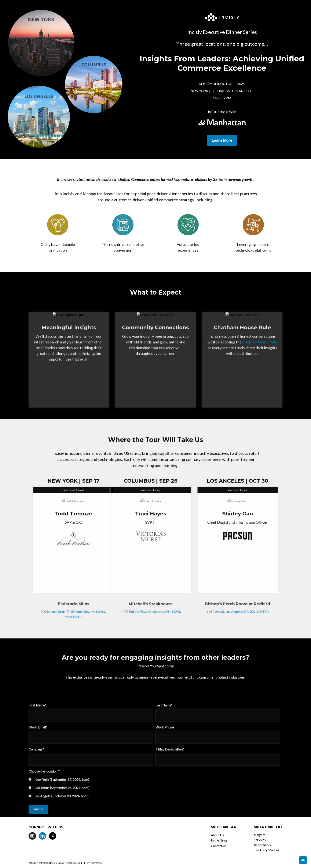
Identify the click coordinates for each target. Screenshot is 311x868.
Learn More (222, 140)
